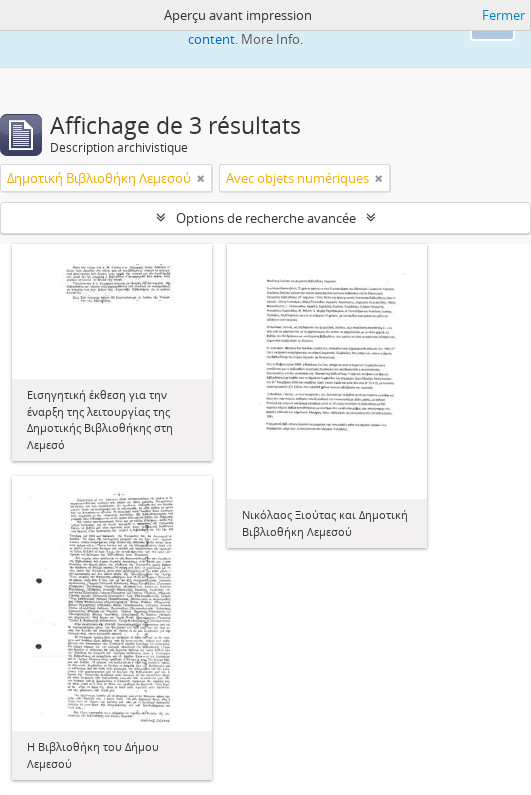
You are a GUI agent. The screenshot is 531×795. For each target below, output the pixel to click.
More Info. (272, 39)
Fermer (503, 15)
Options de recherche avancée (266, 218)
